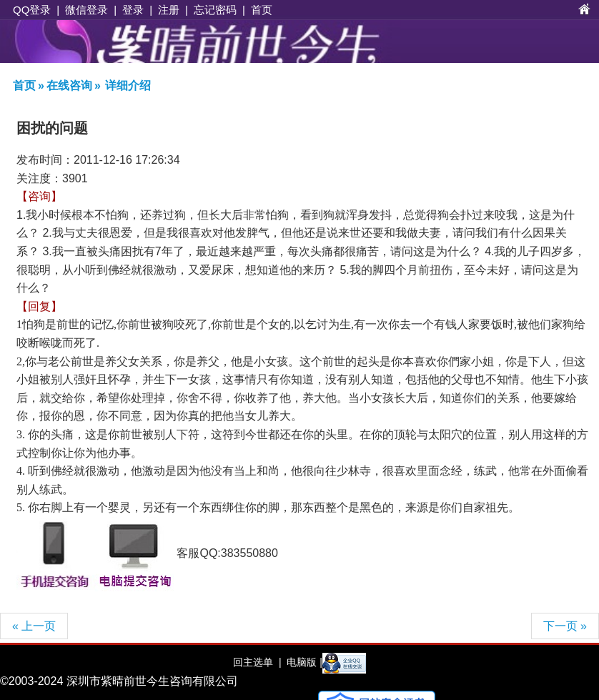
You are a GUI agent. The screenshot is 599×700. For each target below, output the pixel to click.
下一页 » (565, 626)
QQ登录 (32, 10)
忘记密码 (215, 10)
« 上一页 (34, 626)
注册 (169, 10)
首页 (262, 10)
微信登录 (86, 10)
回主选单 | (257, 662)
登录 (133, 10)
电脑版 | (303, 662)
